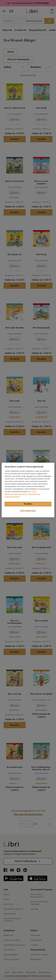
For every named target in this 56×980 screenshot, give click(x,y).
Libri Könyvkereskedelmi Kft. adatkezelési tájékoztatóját (22, 494)
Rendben (28, 504)
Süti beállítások (28, 511)
